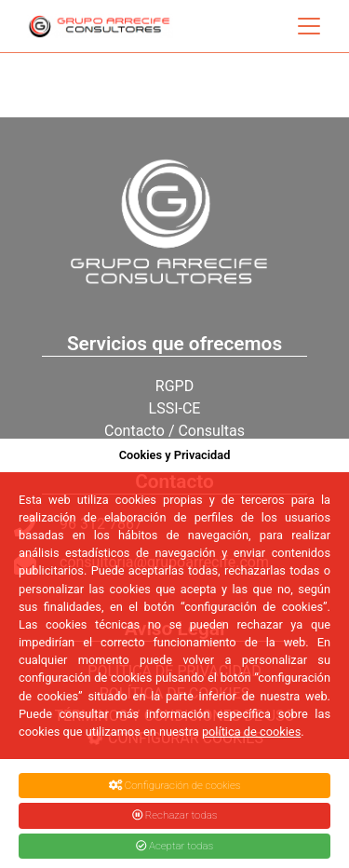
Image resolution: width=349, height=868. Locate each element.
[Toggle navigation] (309, 26)
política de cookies (251, 732)
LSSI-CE (175, 408)
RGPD (174, 386)
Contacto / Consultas (174, 431)
